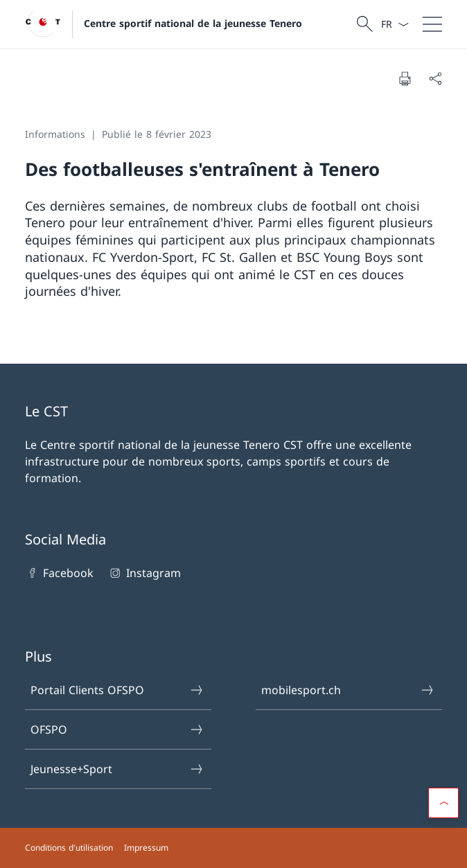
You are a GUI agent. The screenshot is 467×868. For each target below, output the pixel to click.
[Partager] (435, 78)
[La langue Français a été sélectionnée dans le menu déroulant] (395, 24)
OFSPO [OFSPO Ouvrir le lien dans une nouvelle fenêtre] (117, 729)
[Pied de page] (233, 848)
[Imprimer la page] (405, 78)
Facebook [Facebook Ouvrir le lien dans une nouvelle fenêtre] (59, 573)
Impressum (146, 848)
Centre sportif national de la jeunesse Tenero (193, 23)
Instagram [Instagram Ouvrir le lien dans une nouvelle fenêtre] (144, 573)
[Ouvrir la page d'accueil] (164, 24)
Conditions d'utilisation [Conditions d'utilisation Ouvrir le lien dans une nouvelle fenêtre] (69, 848)
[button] (443, 803)
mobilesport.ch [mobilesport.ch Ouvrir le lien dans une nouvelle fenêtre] (348, 690)
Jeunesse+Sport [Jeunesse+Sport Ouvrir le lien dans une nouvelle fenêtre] (117, 769)
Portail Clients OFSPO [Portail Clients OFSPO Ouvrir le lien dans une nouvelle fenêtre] (117, 690)
